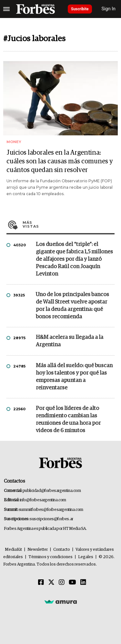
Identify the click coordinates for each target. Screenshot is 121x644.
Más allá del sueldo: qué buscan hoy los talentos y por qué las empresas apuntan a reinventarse (74, 377)
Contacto (62, 550)
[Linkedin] (83, 583)
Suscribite (80, 9)
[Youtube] (72, 583)
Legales (86, 557)
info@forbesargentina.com (43, 500)
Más (69, 224)
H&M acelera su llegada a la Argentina (70, 341)
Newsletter (38, 550)
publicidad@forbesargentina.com (52, 491)
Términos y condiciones (50, 557)
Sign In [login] (109, 9)
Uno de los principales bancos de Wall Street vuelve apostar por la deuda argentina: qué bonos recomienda (72, 306)
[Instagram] (62, 583)
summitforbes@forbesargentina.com (51, 510)
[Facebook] (41, 583)
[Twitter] (51, 583)
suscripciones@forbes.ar (51, 519)
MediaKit (13, 550)
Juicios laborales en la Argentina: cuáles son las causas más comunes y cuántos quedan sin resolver (60, 161)
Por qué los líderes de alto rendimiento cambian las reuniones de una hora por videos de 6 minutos (68, 420)
